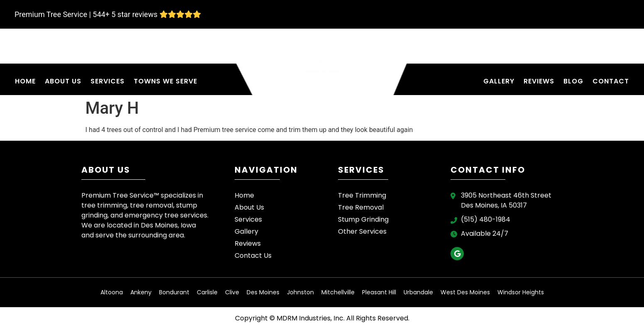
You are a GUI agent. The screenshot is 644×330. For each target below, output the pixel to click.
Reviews (539, 81)
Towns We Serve (165, 81)
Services (108, 81)
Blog (573, 81)
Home (25, 81)
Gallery (499, 81)
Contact (611, 81)
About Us (63, 81)
